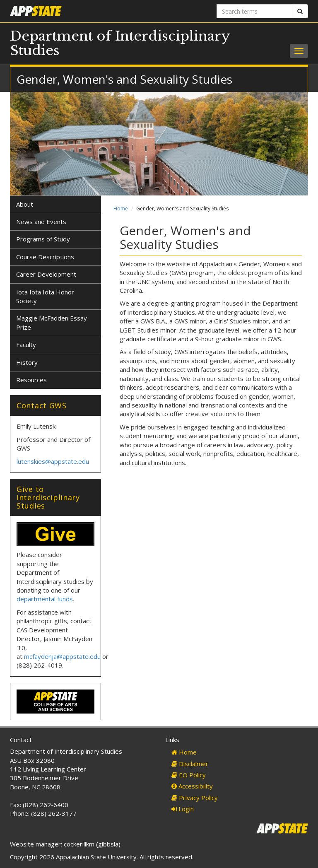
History (27, 362)
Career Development (46, 274)
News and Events (41, 222)
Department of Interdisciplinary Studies (120, 43)
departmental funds (45, 599)
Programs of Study (43, 239)
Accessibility (192, 786)
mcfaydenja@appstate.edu (62, 656)
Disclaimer (190, 764)
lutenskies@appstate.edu (53, 461)
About (25, 204)
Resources (31, 380)
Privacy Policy (195, 798)
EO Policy (189, 775)
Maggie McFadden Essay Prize (52, 322)
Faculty (26, 345)
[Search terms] (254, 11)
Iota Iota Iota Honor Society (45, 296)
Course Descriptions (45, 257)
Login (183, 809)
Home (121, 209)
